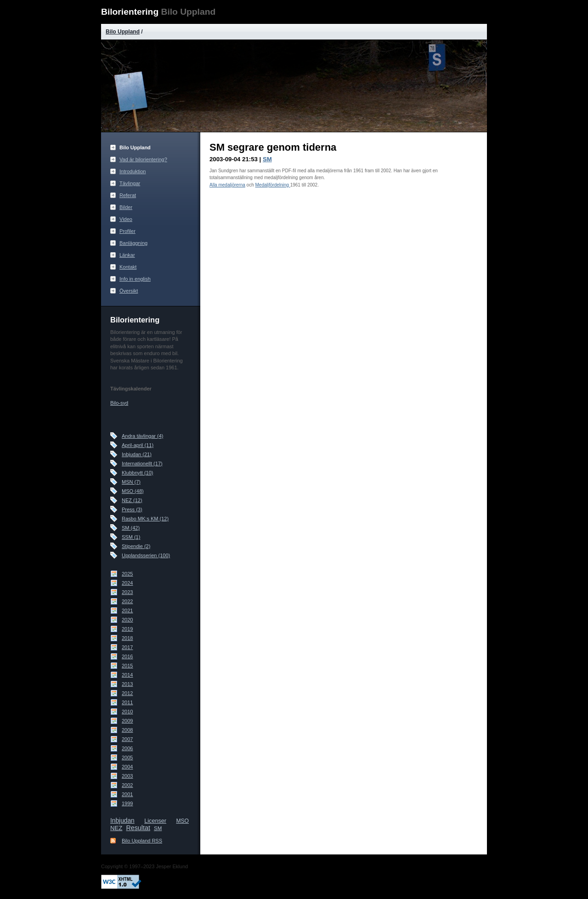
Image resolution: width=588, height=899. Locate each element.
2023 (127, 592)
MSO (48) (133, 491)
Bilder (126, 207)
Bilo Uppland (123, 32)
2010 (127, 712)
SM (158, 828)
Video (126, 219)
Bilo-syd (119, 403)
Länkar (127, 255)
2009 (127, 721)
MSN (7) (131, 482)
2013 (127, 684)
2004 (127, 767)
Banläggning (133, 243)
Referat (128, 195)
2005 (127, 758)
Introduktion (133, 171)
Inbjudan (122, 821)
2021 (127, 611)
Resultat (138, 828)
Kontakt (128, 267)
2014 (127, 675)
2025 (127, 574)
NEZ (116, 828)
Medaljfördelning (273, 185)
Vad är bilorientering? (143, 159)
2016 (127, 656)
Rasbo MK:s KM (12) (145, 519)
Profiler (127, 231)
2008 (127, 730)
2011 (127, 702)
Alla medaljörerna (227, 185)
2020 (127, 620)
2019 (127, 629)
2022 (127, 601)
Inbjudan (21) (137, 454)
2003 (127, 776)
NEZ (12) (132, 500)
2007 (127, 739)
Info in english (135, 279)
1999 (127, 803)
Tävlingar (130, 183)
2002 (127, 785)
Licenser (155, 821)
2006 (127, 748)
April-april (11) (138, 445)
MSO (182, 821)
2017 (127, 647)
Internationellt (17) (142, 464)
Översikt (129, 291)
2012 (127, 693)
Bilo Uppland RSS (142, 841)
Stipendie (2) (136, 546)
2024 (127, 583)
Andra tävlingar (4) (143, 436)
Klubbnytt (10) (137, 473)
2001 (127, 794)
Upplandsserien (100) (146, 555)
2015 (127, 666)
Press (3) (132, 509)
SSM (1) (131, 537)
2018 (127, 638)
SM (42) (131, 528)
